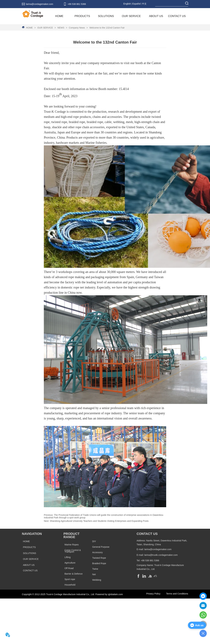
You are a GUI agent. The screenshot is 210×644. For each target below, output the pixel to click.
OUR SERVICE (45, 28)
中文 (144, 4)
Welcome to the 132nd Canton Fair (107, 28)
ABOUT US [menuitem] (156, 16)
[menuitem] (82, 16)
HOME (29, 28)
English (127, 4)
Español (136, 4)
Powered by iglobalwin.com (109, 594)
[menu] (119, 16)
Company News (77, 28)
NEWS (61, 28)
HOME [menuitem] (59, 16)
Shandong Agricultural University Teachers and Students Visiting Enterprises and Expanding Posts (99, 521)
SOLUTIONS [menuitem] (106, 16)
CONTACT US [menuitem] (177, 16)
